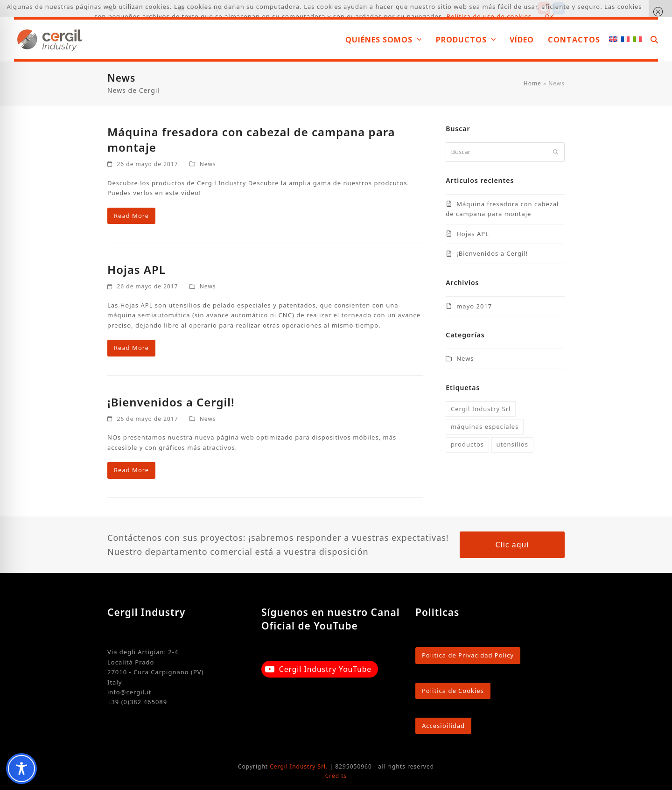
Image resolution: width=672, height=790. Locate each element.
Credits (336, 776)
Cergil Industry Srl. (299, 766)
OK (550, 16)
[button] (654, 39)
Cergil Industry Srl (481, 409)
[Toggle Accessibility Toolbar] (21, 769)
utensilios (512, 444)
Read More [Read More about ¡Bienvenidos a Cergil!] (131, 470)
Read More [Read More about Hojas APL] (131, 348)
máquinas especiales (485, 426)
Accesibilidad (443, 726)
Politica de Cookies (453, 691)
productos (467, 444)
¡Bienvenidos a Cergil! (171, 402)
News (208, 164)
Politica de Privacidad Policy (468, 655)
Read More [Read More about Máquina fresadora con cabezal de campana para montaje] (131, 216)
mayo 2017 (474, 306)
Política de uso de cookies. (490, 16)
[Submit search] (556, 152)
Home (532, 83)
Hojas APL (136, 269)
